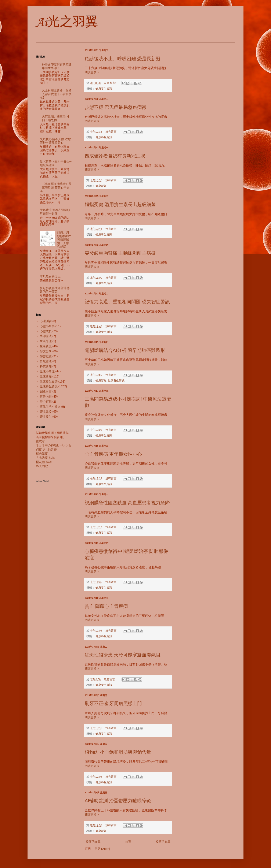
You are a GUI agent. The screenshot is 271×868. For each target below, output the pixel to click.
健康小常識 (47, 371)
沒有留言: (110, 83)
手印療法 (46, 336)
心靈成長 (46, 331)
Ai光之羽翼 (67, 23)
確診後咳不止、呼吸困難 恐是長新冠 (123, 59)
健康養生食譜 (49, 381)
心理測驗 (46, 321)
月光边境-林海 (45, 458)
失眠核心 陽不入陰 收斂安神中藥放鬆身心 (55, 141)
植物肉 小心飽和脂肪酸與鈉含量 (118, 752)
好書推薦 (46, 356)
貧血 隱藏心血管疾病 (106, 606)
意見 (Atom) (102, 849)
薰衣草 (40, 441)
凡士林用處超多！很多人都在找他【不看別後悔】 (56, 94)
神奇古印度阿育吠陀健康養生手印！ (57, 66)
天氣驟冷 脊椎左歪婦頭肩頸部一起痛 (55, 212)
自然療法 (46, 361)
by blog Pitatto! (42, 481)
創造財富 (46, 391)
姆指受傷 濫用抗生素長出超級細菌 (120, 204)
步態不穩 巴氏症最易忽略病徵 (116, 107)
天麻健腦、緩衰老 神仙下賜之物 (56, 118)
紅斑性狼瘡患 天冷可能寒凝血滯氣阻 (123, 655)
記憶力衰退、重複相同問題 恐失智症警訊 (127, 302)
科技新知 (46, 366)
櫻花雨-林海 (44, 462)
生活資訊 (46, 346)
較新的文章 (93, 842)
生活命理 (46, 341)
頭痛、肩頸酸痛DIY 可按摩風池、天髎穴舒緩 (66, 240)
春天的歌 (42, 466)
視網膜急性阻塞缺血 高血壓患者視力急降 (127, 503)
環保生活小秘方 (50, 407)
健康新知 (101, 186)
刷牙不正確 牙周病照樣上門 (113, 703)
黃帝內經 (46, 396)
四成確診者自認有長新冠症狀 (115, 156)
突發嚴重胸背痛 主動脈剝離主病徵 (120, 253)
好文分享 (46, 351)
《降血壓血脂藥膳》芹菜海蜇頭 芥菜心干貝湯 (56, 187)
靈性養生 (46, 417)
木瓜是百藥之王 (50, 276)
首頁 (128, 842)
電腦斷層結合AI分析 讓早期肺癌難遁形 (125, 350)
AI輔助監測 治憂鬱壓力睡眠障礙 (118, 801)
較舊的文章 (163, 842)
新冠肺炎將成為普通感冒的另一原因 (55, 290)
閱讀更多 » (92, 72)
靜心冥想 (46, 402)
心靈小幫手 (47, 326)
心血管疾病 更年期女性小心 (113, 454)
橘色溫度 (42, 454)
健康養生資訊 (104, 89)
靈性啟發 (46, 411)
